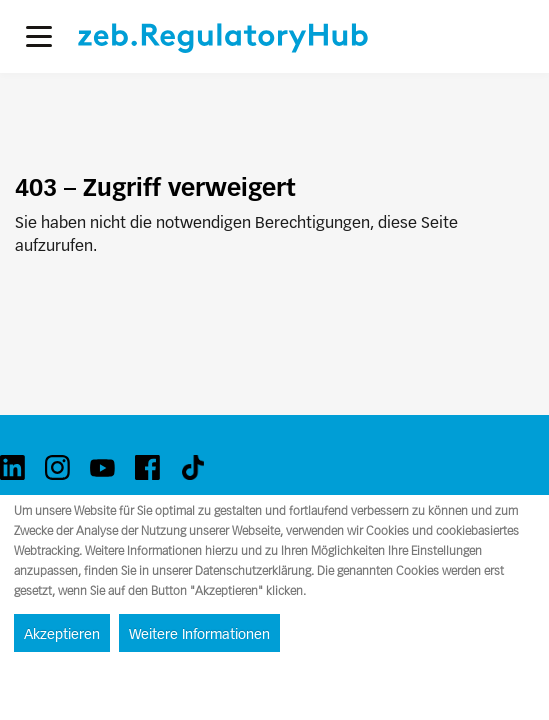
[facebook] (147, 467)
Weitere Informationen (199, 634)
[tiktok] (192, 467)
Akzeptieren (62, 634)
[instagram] (57, 467)
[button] (39, 36)
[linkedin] (12, 467)
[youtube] (102, 467)
